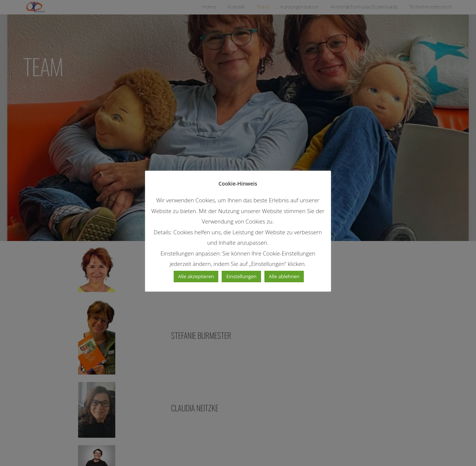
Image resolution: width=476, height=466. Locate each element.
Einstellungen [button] (242, 276)
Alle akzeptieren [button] (196, 276)
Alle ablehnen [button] (284, 276)
